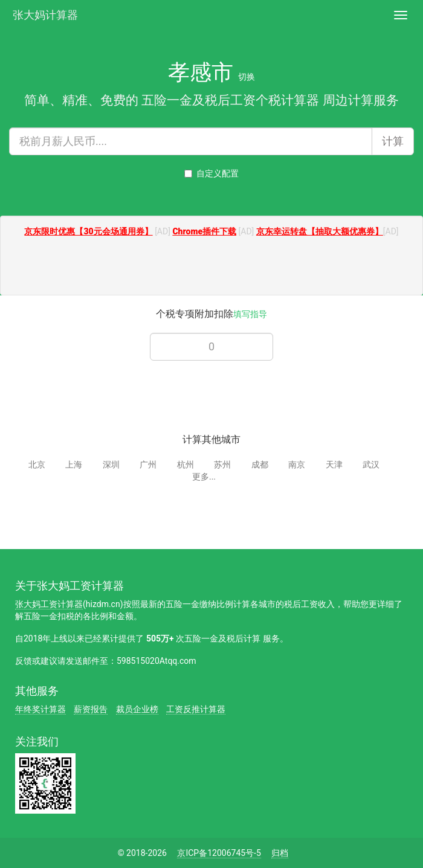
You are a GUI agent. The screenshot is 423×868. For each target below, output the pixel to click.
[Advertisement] (211, 268)
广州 (148, 465)
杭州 (186, 465)
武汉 (371, 465)
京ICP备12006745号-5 (219, 853)
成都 (260, 465)
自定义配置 (211, 173)
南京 (297, 465)
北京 (37, 465)
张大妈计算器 (45, 14)
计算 (393, 141)
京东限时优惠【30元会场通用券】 (88, 231)
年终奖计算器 (40, 709)
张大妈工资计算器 (49, 604)
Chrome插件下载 (204, 231)
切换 (247, 77)
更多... (204, 477)
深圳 (111, 465)
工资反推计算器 (196, 709)
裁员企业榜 (137, 709)
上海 (74, 465)
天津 (334, 465)
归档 (280, 853)
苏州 (222, 465)
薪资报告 (91, 709)
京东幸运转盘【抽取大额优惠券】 (320, 231)
